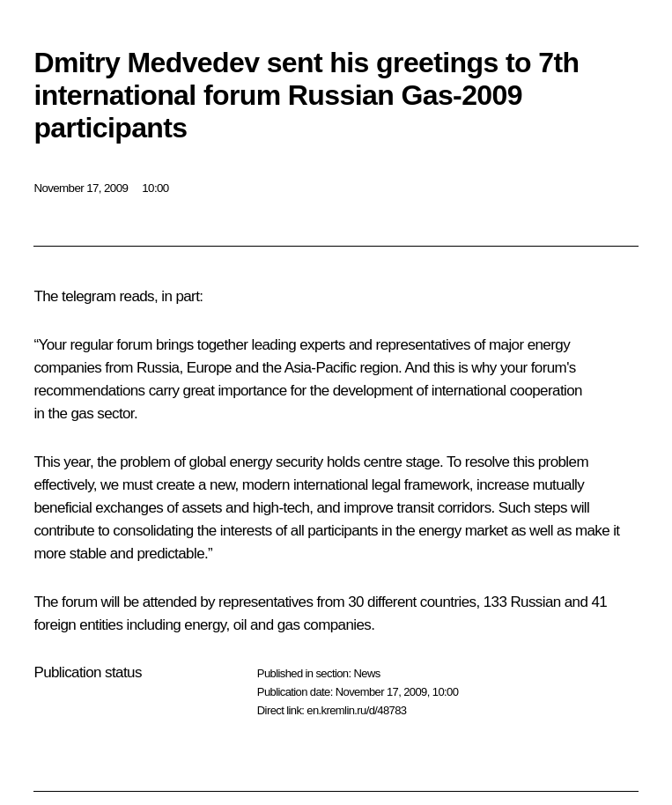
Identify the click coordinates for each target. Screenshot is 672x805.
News (366, 673)
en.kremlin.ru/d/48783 (356, 710)
